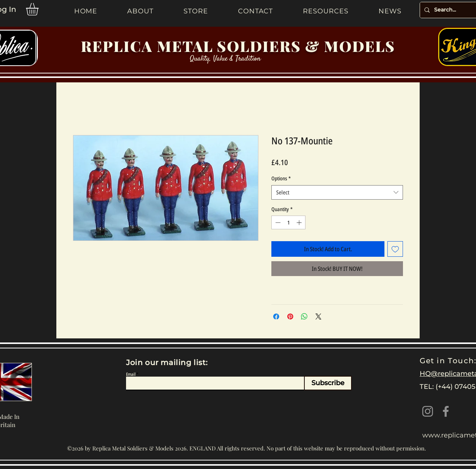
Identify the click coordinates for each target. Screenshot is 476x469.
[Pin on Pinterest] (290, 317)
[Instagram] (428, 411)
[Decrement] (277, 222)
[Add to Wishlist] (395, 249)
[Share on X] (318, 317)
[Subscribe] (328, 383)
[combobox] (337, 192)
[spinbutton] (288, 222)
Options (281, 178)
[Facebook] (446, 411)
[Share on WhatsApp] (304, 317)
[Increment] (300, 222)
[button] (39, 9)
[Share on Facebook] (276, 317)
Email (131, 374)
